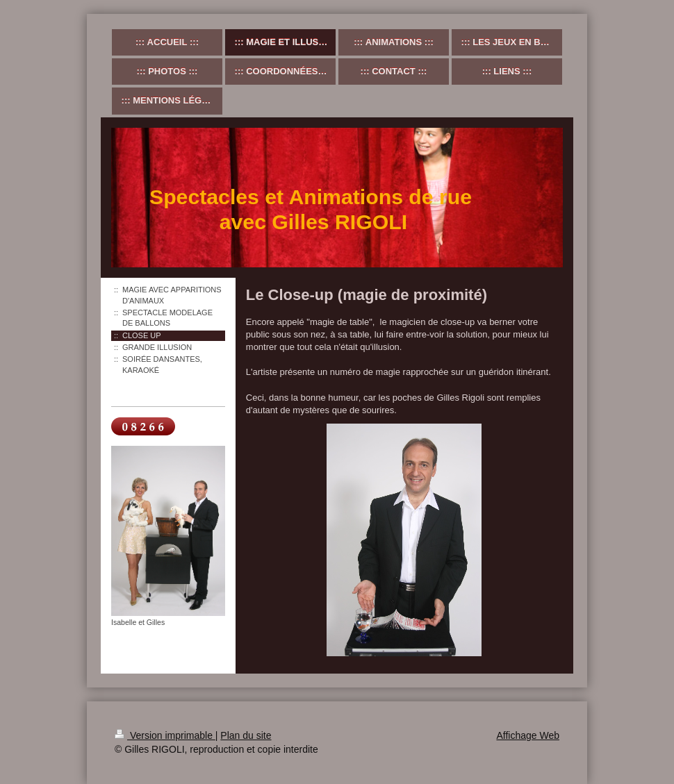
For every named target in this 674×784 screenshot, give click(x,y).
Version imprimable (165, 735)
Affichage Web (528, 735)
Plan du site (246, 735)
